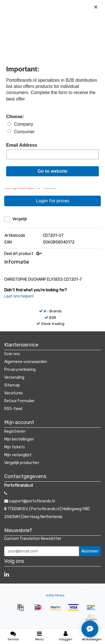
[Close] (96, 7)
